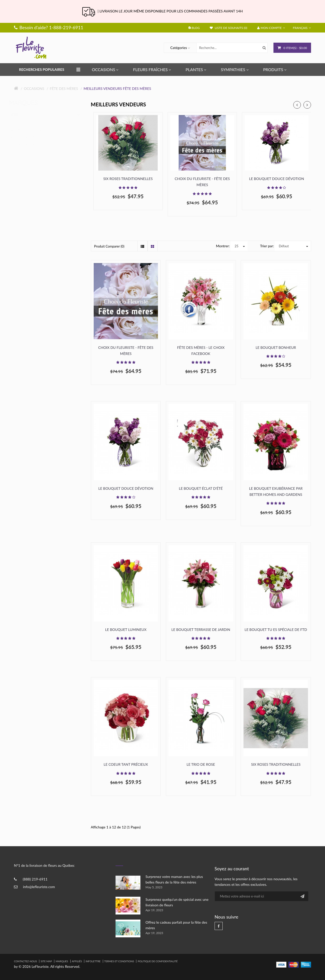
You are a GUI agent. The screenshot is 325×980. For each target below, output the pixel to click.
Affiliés (77, 961)
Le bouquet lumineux (126, 630)
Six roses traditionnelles (128, 179)
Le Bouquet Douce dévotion (277, 179)
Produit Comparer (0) (109, 246)
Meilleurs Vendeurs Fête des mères (117, 88)
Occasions (34, 88)
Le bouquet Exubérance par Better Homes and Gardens (276, 491)
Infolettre (93, 961)
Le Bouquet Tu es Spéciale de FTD (276, 630)
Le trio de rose (201, 764)
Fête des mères (64, 88)
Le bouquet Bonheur (276, 347)
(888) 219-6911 (35, 879)
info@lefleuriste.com (39, 887)
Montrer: (223, 246)
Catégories (179, 48)
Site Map (46, 961)
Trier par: (267, 246)
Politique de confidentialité (158, 961)
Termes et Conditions (119, 961)
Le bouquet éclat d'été (201, 488)
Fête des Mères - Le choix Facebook (201, 350)
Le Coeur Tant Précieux (126, 764)
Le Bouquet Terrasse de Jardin (201, 630)
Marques (62, 961)
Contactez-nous (25, 961)
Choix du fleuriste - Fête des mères (202, 182)
